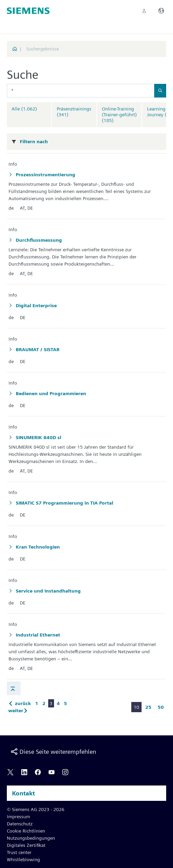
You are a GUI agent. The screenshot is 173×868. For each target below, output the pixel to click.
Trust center (19, 852)
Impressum (18, 817)
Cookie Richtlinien (26, 831)
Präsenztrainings (74, 112)
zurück (19, 703)
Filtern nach (34, 141)
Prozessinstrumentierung (45, 175)
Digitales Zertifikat (26, 845)
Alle (24, 109)
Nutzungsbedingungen (31, 838)
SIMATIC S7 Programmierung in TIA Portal (64, 503)
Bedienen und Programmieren (50, 393)
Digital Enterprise (36, 305)
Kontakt (23, 793)
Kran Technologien (37, 547)
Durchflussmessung (38, 240)
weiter (19, 710)
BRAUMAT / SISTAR (37, 349)
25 (148, 707)
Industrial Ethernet (37, 635)
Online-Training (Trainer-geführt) (119, 115)
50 (161, 707)
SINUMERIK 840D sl (38, 437)
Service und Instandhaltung (48, 591)
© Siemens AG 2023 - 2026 (36, 809)
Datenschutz (20, 824)
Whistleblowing (23, 859)
